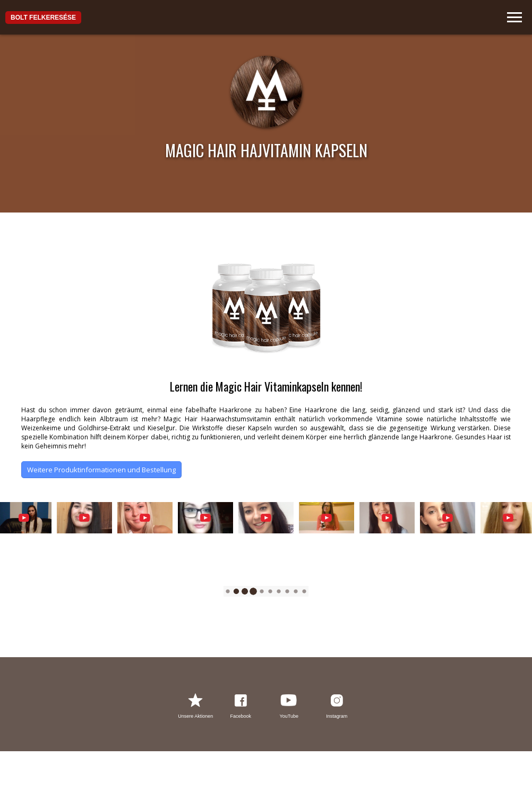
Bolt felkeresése (43, 18)
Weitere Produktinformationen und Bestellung (101, 470)
